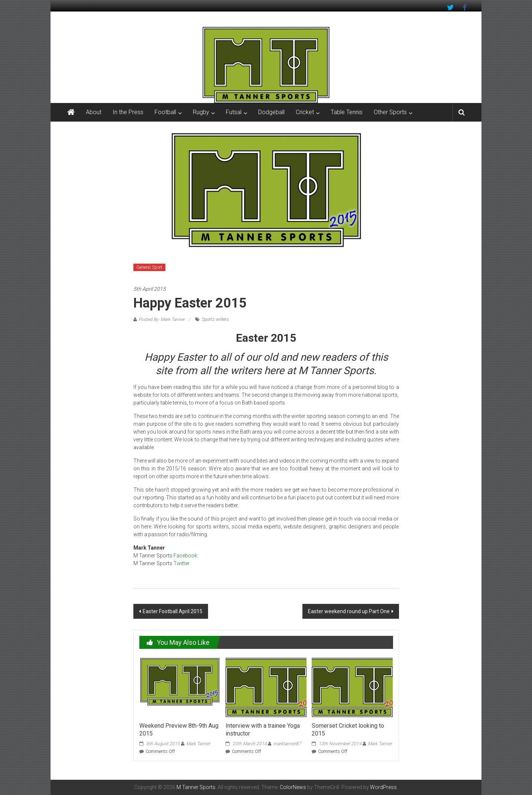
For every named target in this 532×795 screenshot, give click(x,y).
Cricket (305, 112)
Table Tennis (347, 112)
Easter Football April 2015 (173, 611)
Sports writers (215, 319)
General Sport (149, 267)
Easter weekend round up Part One (349, 611)
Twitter (181, 563)
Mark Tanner (198, 744)
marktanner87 (287, 744)
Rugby (201, 112)
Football (165, 112)
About (94, 112)
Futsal (234, 112)
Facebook (185, 556)
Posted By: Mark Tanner (162, 319)
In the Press (128, 112)
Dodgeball (271, 112)
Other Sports (390, 112)
